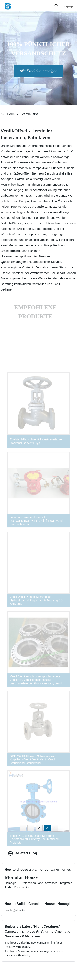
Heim (11, 114)
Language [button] (68, 6)
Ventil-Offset (30, 114)
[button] (48, 6)
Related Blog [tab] (23, 853)
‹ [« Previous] (23, 828)
